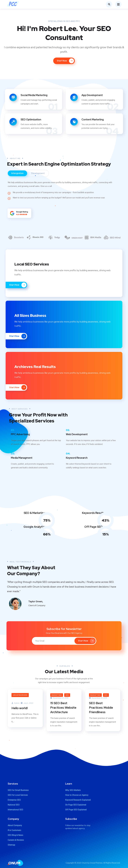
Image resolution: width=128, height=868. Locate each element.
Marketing (57, 695)
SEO (67, 695)
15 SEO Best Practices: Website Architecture (63, 708)
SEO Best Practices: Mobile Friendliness (101, 708)
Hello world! (20, 708)
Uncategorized (20, 695)
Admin (15, 703)
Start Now (18, 285)
